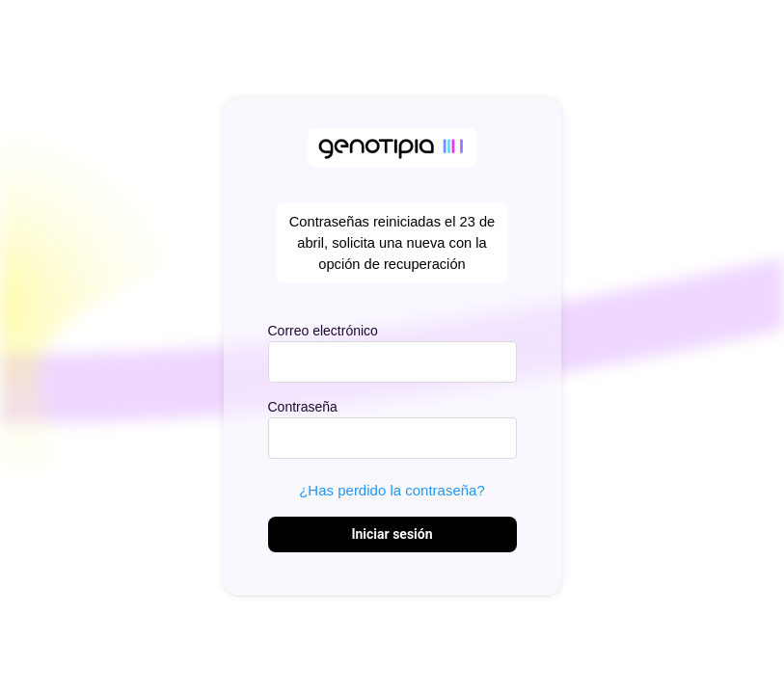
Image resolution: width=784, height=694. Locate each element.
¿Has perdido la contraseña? (392, 490)
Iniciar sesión (392, 534)
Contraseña (303, 407)
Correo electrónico (323, 331)
